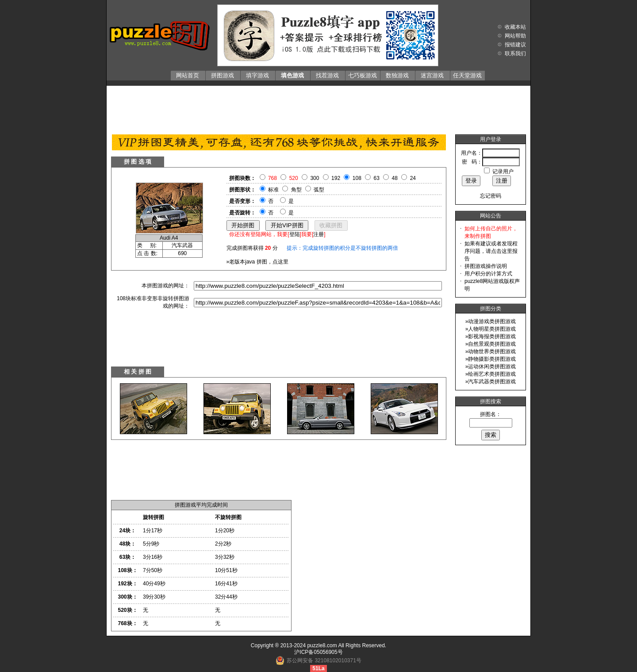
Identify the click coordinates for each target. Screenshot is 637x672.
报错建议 (515, 45)
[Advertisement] (318, 108)
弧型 (319, 190)
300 (315, 178)
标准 (273, 190)
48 (395, 178)
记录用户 (503, 172)
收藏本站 (515, 27)
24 (413, 178)
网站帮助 (515, 36)
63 (377, 178)
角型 (296, 190)
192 (336, 178)
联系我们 (515, 53)
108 (357, 178)
